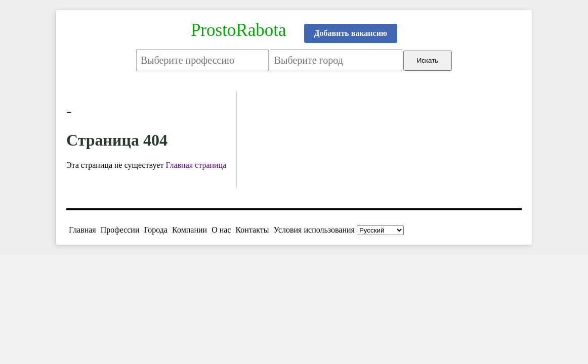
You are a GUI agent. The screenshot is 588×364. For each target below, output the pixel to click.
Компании (190, 230)
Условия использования (314, 230)
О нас (221, 230)
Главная (82, 230)
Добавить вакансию (351, 33)
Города (156, 230)
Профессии (120, 230)
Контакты (252, 230)
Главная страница (196, 165)
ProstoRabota (239, 30)
